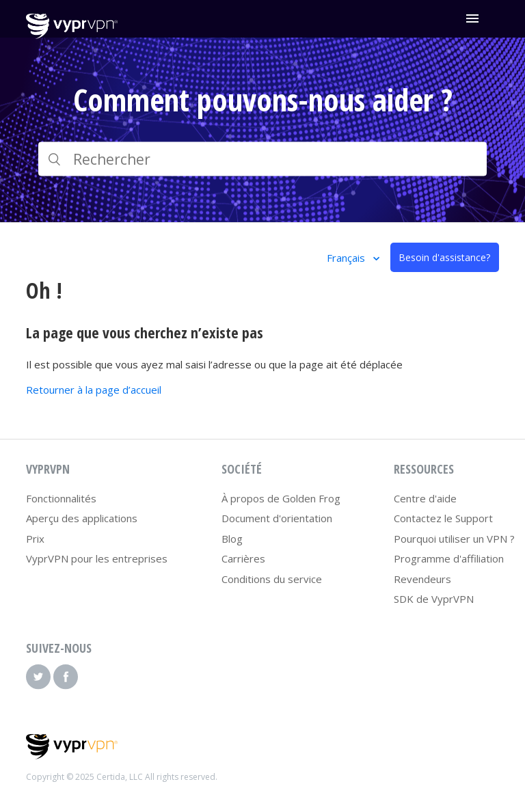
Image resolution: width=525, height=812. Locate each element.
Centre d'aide (425, 498)
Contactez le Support (443, 518)
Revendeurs (422, 579)
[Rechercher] (262, 159)
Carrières (243, 558)
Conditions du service (272, 579)
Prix (35, 539)
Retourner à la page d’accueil (94, 390)
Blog (232, 539)
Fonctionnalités (61, 498)
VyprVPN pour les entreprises (97, 558)
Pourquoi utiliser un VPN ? (454, 539)
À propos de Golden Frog (281, 498)
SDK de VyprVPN (434, 599)
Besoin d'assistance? (444, 257)
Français (347, 258)
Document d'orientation (277, 518)
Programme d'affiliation (449, 558)
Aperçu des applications (82, 518)
